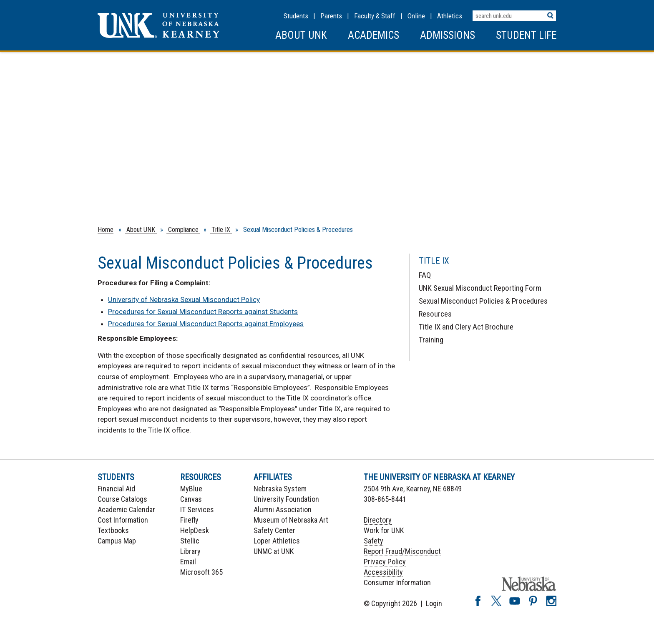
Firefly (189, 520)
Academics (374, 35)
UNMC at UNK (274, 551)
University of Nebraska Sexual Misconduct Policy (184, 299)
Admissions (448, 35)
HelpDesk (195, 530)
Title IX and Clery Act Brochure (466, 327)
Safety (374, 541)
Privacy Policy (385, 562)
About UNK (301, 35)
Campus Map (117, 541)
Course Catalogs (122, 499)
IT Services (197, 509)
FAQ (425, 275)
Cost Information (123, 520)
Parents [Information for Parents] (331, 16)
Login (434, 603)
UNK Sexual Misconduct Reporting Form (480, 288)
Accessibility (383, 572)
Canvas (191, 499)
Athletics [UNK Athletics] (450, 16)
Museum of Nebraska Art (291, 520)
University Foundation (286, 499)
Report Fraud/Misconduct (402, 551)
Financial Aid (116, 489)
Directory (378, 520)
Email (188, 562)
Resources (435, 314)
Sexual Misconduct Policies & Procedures (483, 301)
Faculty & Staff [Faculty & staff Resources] (375, 16)
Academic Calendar (126, 509)
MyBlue (191, 489)
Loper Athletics (277, 541)
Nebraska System (280, 489)
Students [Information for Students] (296, 16)
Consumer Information (397, 582)
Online (416, 16)
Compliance (183, 230)
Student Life (526, 35)
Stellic (190, 541)
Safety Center (274, 530)
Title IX (221, 230)
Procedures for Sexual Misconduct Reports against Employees (206, 324)
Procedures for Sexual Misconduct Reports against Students (203, 312)
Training (431, 340)
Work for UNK (384, 530)
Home (106, 230)
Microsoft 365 (201, 572)
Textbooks (113, 530)
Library (190, 551)
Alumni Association (283, 509)
